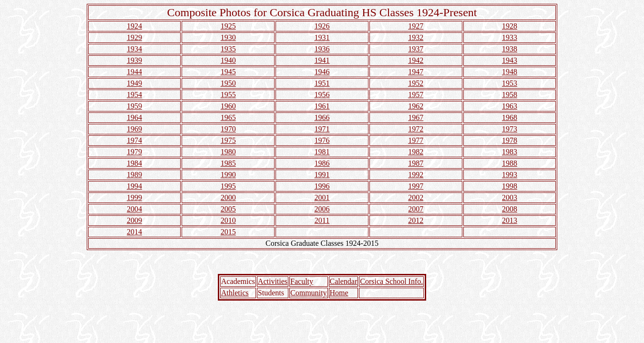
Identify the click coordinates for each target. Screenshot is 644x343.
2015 (228, 232)
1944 (134, 72)
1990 (228, 175)
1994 (134, 186)
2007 (416, 209)
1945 (228, 72)
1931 (322, 37)
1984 (134, 163)
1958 (510, 95)
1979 (134, 152)
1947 (416, 72)
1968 (510, 117)
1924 (134, 26)
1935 (228, 49)
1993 (510, 175)
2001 (322, 197)
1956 (322, 95)
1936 (322, 49)
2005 (228, 209)
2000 (228, 197)
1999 (134, 197)
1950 (228, 83)
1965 (228, 117)
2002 (416, 197)
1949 (134, 83)
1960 (228, 106)
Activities (273, 281)
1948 (510, 72)
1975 (228, 140)
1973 (510, 129)
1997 (416, 186)
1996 (322, 186)
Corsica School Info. (391, 281)
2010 (228, 220)
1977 (416, 140)
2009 (134, 220)
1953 (510, 83)
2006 (322, 209)
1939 (134, 60)
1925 (228, 26)
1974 (134, 140)
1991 (322, 175)
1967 (416, 117)
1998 (510, 186)
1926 (322, 26)
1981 (322, 152)
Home (339, 293)
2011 (322, 220)
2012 (416, 220)
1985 (228, 163)
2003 (510, 197)
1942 (416, 60)
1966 (322, 117)
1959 (134, 106)
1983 (510, 152)
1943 (510, 60)
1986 (322, 163)
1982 (416, 152)
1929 (134, 37)
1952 (416, 83)
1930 (228, 37)
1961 (322, 106)
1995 (228, 186)
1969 (134, 129)
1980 (228, 152)
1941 (322, 60)
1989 (134, 175)
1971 (322, 129)
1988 (510, 163)
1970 (228, 129)
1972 (416, 129)
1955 (228, 95)
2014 (134, 232)
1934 (134, 49)
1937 (416, 49)
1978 (510, 140)
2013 (510, 220)
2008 (510, 209)
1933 (510, 37)
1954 (134, 95)
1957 (416, 95)
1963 (510, 106)
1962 (416, 106)
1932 (416, 37)
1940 (228, 60)
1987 (416, 163)
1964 (134, 117)
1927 (416, 26)
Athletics (235, 293)
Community (308, 293)
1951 (322, 83)
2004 (134, 209)
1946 (322, 72)
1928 (510, 26)
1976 (322, 140)
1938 (510, 49)
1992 (416, 175)
